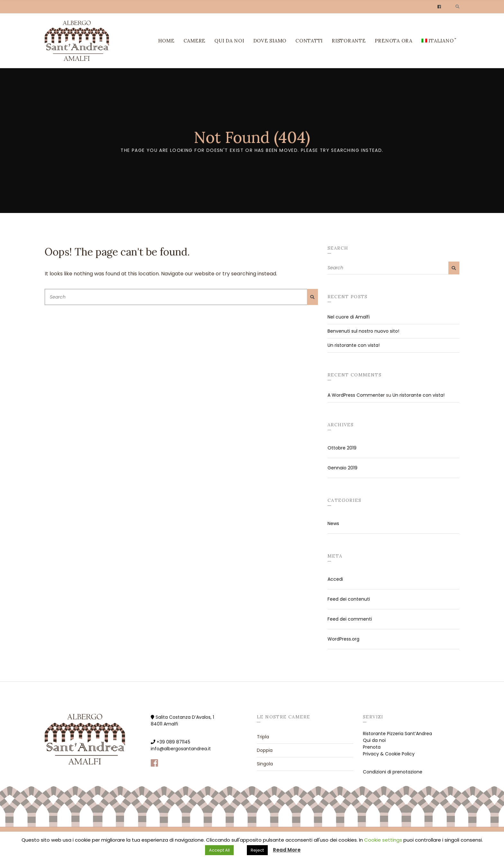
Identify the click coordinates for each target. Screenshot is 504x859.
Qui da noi (229, 41)
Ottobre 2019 (342, 448)
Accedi (335, 579)
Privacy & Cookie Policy (389, 754)
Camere (195, 41)
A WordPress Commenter (356, 395)
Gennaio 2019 (342, 468)
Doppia (265, 750)
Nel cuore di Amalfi (349, 317)
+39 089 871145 (173, 742)
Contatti (309, 41)
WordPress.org (343, 639)
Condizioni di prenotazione (393, 772)
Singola (265, 764)
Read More (287, 850)
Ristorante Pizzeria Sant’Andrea (397, 734)
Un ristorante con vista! (354, 345)
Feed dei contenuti (349, 599)
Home (166, 41)
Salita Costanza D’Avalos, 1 (185, 717)
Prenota (372, 747)
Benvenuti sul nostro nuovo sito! (363, 331)
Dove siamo (270, 41)
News (333, 523)
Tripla (263, 737)
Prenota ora (394, 41)
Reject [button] (257, 850)
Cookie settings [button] (383, 840)
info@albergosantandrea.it (181, 749)
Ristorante (349, 41)
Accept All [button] (219, 850)
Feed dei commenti (350, 619)
